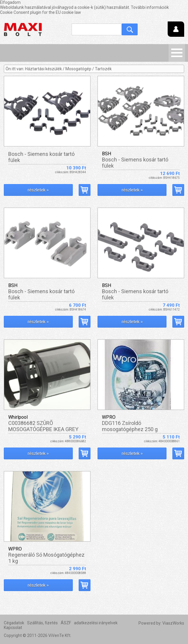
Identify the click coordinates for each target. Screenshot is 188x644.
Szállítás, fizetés (42, 623)
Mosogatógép (78, 69)
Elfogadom (10, 2)
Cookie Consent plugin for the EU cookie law (41, 12)
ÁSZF (66, 623)
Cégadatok (14, 623)
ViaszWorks (173, 623)
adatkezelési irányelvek (96, 623)
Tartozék (103, 69)
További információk (150, 7)
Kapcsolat (13, 628)
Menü (177, 53)
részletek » (38, 190)
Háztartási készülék (43, 69)
